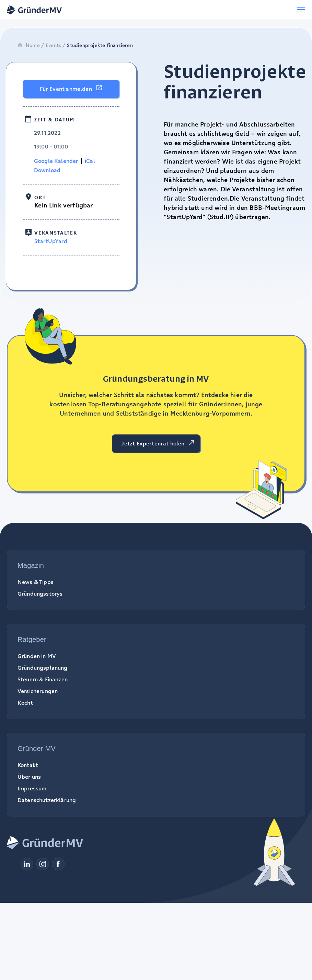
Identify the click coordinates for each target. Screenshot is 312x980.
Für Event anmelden (66, 89)
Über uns (29, 777)
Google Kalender (56, 161)
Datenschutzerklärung (47, 800)
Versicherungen (38, 691)
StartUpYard (51, 241)
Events (53, 45)
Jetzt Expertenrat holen (153, 443)
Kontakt (28, 765)
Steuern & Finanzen (43, 679)
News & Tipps (36, 582)
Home (28, 45)
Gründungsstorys (40, 594)
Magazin (31, 565)
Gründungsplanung (43, 668)
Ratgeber (32, 640)
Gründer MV (37, 749)
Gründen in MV (37, 656)
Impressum (32, 788)
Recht (25, 703)
